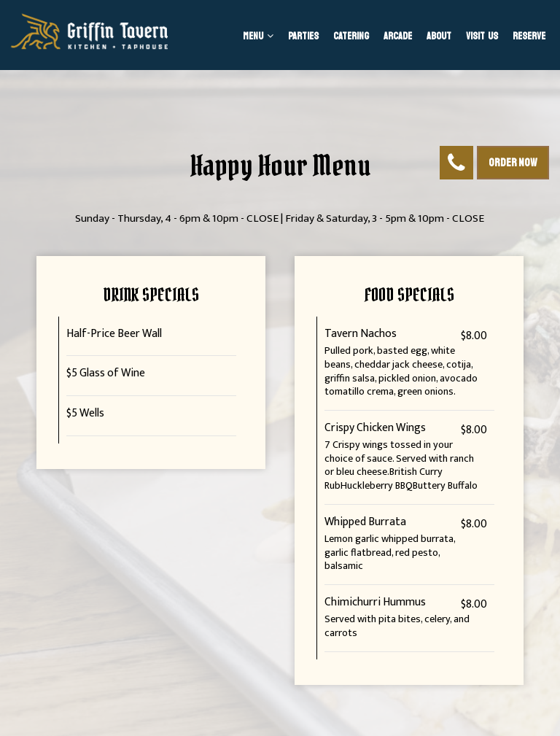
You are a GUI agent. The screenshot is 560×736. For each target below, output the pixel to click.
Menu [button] (258, 36)
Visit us (482, 36)
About (439, 36)
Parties (303, 36)
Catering (351, 36)
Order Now (513, 163)
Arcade (398, 36)
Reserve (529, 36)
